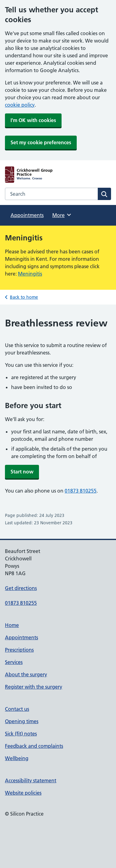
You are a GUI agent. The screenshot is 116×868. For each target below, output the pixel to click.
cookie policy (20, 105)
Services (14, 662)
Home (12, 625)
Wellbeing (17, 758)
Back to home (24, 297)
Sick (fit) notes (21, 734)
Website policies (23, 793)
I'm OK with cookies (33, 120)
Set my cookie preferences (41, 142)
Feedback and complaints (34, 746)
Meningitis (30, 274)
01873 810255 (81, 491)
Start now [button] (22, 472)
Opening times (22, 721)
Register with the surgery (34, 687)
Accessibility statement (31, 780)
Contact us (17, 709)
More (62, 215)
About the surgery (26, 674)
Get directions (21, 588)
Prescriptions (19, 650)
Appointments (27, 215)
